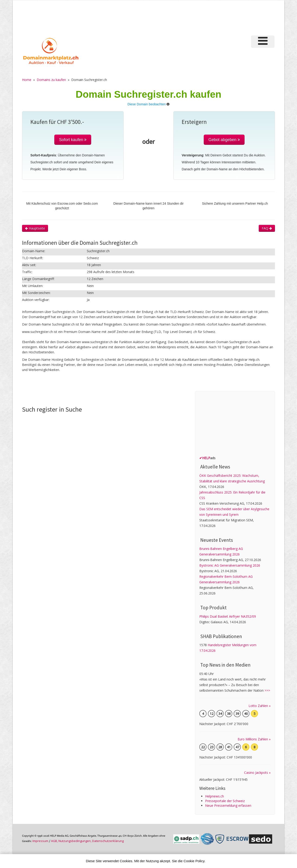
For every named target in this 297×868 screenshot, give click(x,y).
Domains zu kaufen (51, 80)
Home (27, 80)
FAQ (267, 228)
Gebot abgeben (224, 140)
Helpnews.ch (215, 796)
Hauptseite (35, 228)
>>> (267, 690)
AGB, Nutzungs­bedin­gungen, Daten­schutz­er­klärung (87, 841)
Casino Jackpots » (257, 773)
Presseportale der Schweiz (225, 801)
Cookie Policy (194, 861)
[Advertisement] (197, 17)
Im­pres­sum (40, 841)
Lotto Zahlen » (260, 706)
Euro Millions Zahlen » (254, 739)
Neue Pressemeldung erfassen (228, 805)
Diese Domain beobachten (147, 104)
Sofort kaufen (73, 140)
